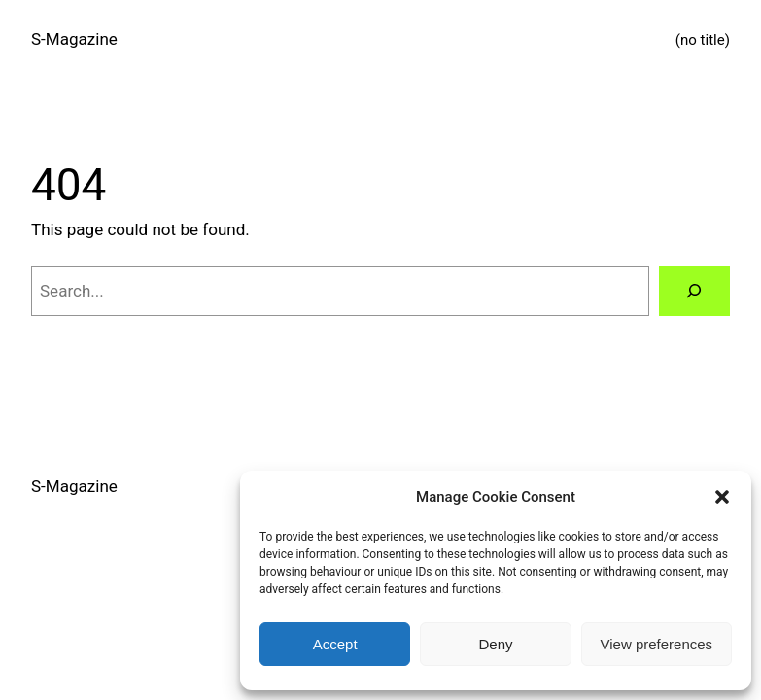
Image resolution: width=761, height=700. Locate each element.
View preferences (657, 644)
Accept (335, 644)
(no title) (703, 40)
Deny (495, 644)
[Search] (694, 291)
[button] (722, 497)
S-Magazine (74, 39)
